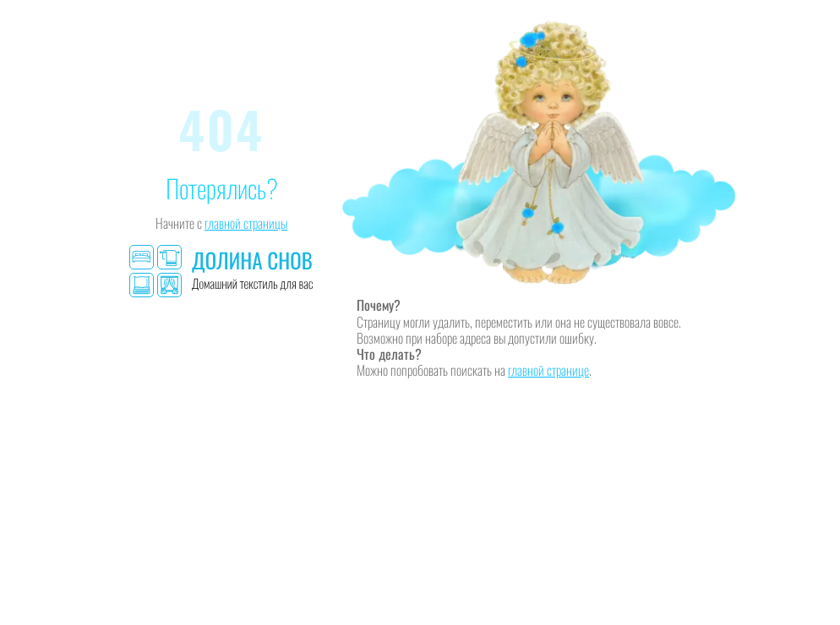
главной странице (548, 370)
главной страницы (246, 223)
